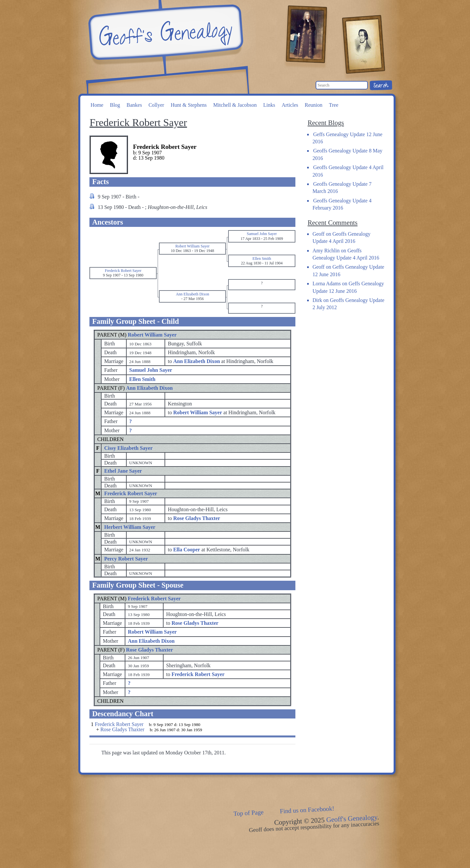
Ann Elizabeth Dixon (149, 388)
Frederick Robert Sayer (131, 493)
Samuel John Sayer (151, 370)
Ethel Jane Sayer (123, 471)
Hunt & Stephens (189, 105)
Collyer (156, 105)
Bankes (134, 105)
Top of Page (249, 813)
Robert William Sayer (152, 335)
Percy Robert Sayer (126, 559)
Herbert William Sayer (130, 527)
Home (97, 105)
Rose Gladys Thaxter (149, 650)
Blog (115, 105)
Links (269, 105)
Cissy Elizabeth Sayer (128, 448)
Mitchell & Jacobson (235, 105)
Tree (334, 105)
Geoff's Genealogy (165, 33)
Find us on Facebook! (307, 810)
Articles (290, 105)
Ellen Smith (142, 379)
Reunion (314, 105)
